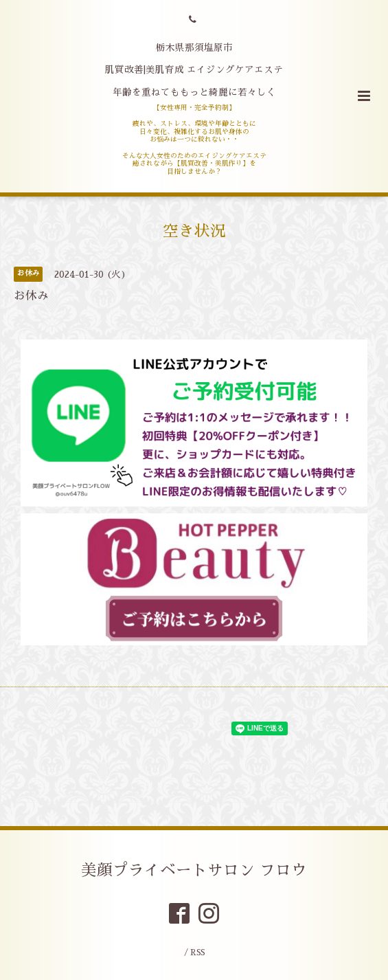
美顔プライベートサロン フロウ (194, 870)
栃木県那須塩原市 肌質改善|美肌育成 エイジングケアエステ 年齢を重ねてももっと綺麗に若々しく (194, 70)
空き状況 (194, 231)
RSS (197, 953)
